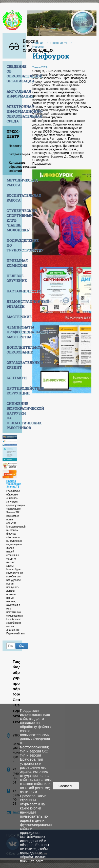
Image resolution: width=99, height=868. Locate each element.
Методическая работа (14, 182)
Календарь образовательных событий (15, 166)
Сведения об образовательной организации (14, 74)
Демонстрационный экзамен (14, 304)
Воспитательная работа (14, 198)
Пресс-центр (13, 134)
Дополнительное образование (14, 350)
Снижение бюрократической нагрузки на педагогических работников (14, 416)
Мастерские (14, 317)
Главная (38, 43)
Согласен (66, 786)
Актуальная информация (14, 94)
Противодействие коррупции (14, 391)
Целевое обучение (14, 278)
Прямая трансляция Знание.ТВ (14, 484)
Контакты (14, 378)
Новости (15, 146)
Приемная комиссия (14, 263)
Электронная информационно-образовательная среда (14, 114)
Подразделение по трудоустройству (14, 245)
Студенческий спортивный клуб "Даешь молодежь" (14, 220)
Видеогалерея (15, 154)
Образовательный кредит (14, 365)
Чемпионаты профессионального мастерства (14, 332)
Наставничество (14, 291)
